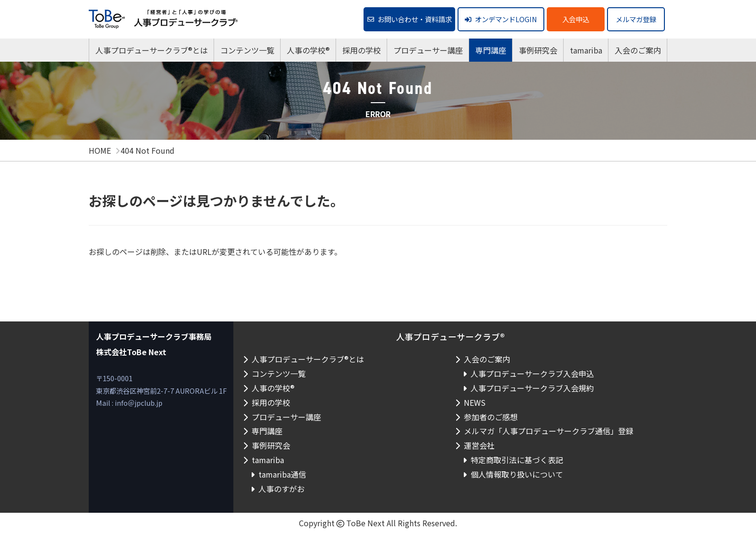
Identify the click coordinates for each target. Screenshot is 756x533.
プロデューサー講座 (428, 50)
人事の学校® (308, 50)
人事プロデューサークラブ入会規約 (532, 388)
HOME (100, 150)
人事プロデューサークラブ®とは (152, 50)
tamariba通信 (282, 474)
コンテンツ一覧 (247, 50)
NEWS (475, 402)
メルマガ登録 (636, 19)
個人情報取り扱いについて (517, 474)
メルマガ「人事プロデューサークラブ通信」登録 (549, 431)
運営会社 (479, 445)
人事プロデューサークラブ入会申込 (532, 373)
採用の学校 (362, 50)
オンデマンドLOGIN (501, 19)
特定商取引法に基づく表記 (517, 460)
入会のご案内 (638, 50)
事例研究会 (538, 50)
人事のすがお (282, 489)
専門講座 (491, 50)
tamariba (586, 50)
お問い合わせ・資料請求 (410, 19)
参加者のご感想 (491, 417)
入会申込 (576, 19)
